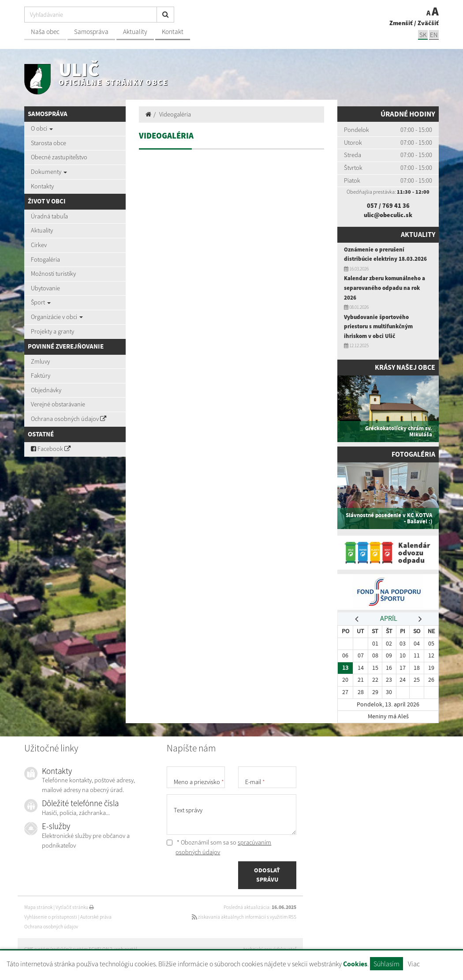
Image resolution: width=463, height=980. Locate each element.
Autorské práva (96, 917)
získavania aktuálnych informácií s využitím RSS (244, 917)
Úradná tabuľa (49, 216)
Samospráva (91, 32)
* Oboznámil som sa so (219, 847)
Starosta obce (49, 143)
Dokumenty (49, 172)
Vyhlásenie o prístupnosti (51, 917)
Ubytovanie (45, 288)
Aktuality (135, 32)
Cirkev (39, 245)
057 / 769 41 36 (388, 206)
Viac (414, 964)
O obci (42, 128)
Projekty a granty (52, 331)
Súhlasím (386, 964)
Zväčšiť (428, 23)
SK (423, 35)
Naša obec (45, 32)
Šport (41, 302)
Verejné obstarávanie (58, 404)
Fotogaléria (45, 259)
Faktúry (41, 375)
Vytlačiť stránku (75, 907)
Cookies (355, 964)
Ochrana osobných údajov (69, 419)
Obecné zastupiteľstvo (59, 157)
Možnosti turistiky (53, 274)
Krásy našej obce (404, 367)
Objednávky (46, 390)
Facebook (51, 449)
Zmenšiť (401, 23)
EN (434, 35)
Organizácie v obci (57, 317)
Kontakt (173, 32)
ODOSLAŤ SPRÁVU (267, 875)
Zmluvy (40, 361)
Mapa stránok (38, 907)
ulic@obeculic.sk (388, 215)
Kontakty (42, 186)
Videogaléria (175, 114)
